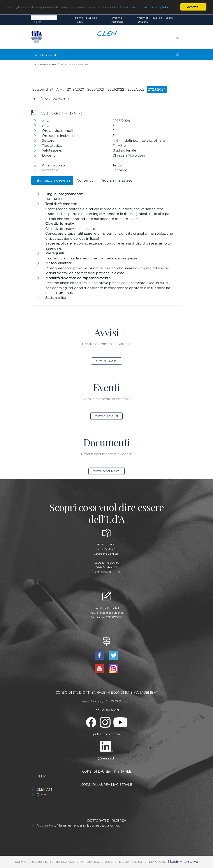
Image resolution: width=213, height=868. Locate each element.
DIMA (41, 795)
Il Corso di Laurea (45, 64)
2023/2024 (157, 89)
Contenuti (85, 180)
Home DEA (79, 20)
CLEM (41, 776)
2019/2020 (76, 89)
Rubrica (157, 18)
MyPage (92, 18)
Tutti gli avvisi (106, 361)
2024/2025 (41, 99)
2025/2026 (62, 99)
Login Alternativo (184, 862)
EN (178, 18)
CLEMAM (44, 789)
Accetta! (193, 7)
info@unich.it (111, 608)
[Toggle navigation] (177, 37)
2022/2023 (136, 89)
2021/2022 (116, 89)
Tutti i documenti (106, 471)
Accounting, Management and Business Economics (78, 825)
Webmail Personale (117, 20)
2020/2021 (96, 89)
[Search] (44, 18)
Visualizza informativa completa (144, 7)
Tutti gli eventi (107, 416)
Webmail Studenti (143, 20)
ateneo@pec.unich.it (110, 613)
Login (169, 18)
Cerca (38, 22)
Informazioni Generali (52, 180)
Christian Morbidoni (129, 155)
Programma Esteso (116, 180)
